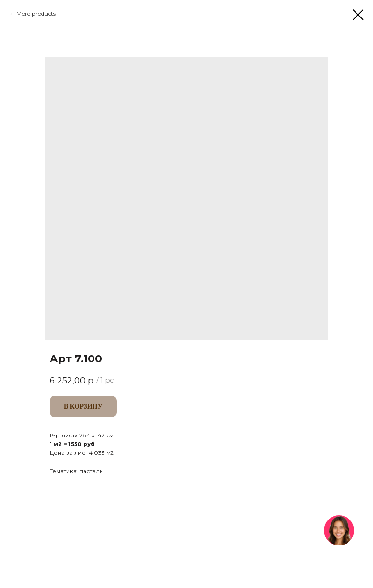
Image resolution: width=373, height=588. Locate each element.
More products (36, 13)
